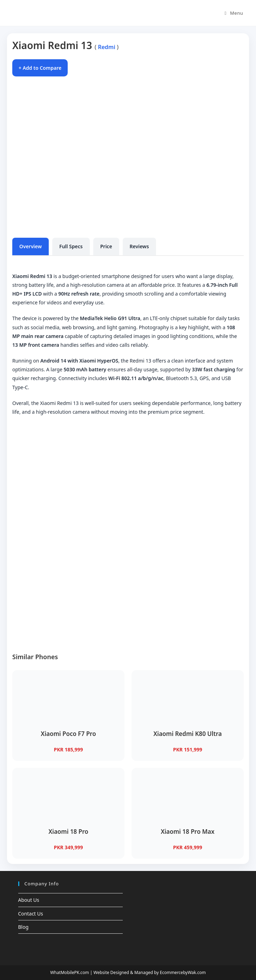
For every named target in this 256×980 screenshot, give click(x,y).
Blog (23, 927)
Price (106, 246)
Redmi (107, 47)
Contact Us (31, 914)
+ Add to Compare (40, 68)
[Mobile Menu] (234, 13)
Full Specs (71, 246)
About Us (29, 900)
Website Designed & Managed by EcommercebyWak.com (149, 972)
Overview (31, 246)
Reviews (139, 246)
